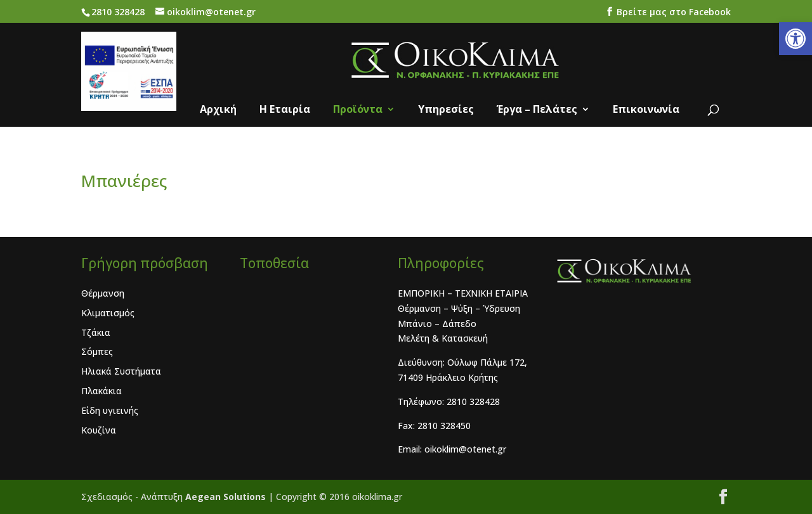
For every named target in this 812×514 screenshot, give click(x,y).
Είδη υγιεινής (110, 410)
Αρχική (218, 110)
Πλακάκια (101, 391)
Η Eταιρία (285, 110)
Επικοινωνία (646, 110)
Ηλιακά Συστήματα (121, 371)
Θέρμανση (103, 293)
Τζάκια (96, 332)
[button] (796, 39)
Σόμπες (97, 351)
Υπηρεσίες (446, 110)
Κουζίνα (99, 430)
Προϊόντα (358, 110)
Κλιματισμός (108, 313)
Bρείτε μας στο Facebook (672, 12)
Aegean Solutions (227, 497)
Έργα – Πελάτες (537, 110)
